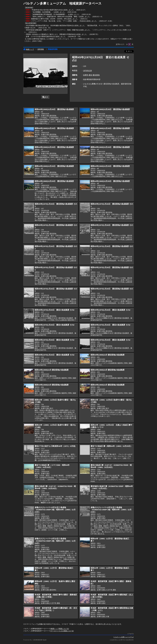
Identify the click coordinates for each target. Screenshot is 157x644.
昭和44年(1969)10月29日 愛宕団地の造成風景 (54, 109)
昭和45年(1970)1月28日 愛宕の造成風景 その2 (55, 310)
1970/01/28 (87, 71)
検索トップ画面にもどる (60, 629)
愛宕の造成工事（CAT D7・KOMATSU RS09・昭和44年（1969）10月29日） (111, 466)
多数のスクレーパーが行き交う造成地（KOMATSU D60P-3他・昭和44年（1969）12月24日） (55, 510)
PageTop (131, 634)
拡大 (45, 97)
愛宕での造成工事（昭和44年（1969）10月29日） (111, 446)
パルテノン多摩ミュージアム (124, 637)
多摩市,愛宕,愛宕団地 (91, 75)
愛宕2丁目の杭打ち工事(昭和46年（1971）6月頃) (55, 446)
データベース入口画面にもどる (62, 631)
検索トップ (29, 49)
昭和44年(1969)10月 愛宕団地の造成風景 (108, 355)
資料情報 (41, 49)
